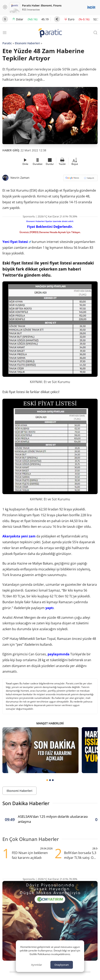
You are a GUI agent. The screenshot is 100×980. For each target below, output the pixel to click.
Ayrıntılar (37, 965)
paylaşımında (59, 654)
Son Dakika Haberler (26, 803)
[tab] (47, 780)
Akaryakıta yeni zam (19, 536)
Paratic (7, 43)
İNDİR (91, 8)
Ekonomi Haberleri (27, 43)
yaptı (49, 608)
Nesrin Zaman (20, 178)
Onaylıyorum (62, 965)
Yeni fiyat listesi (17, 242)
